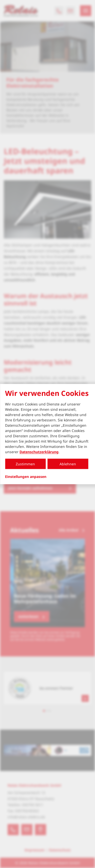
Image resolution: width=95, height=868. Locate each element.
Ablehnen (68, 464)
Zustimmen (25, 464)
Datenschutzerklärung (39, 452)
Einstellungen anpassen (26, 476)
